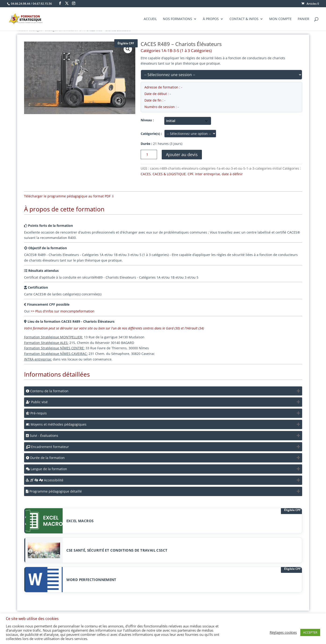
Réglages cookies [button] (283, 632)
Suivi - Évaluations (42, 436)
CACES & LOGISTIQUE (169, 174)
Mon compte (280, 19)
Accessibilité (45, 480)
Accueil (150, 19)
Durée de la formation (45, 458)
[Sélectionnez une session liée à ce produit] (221, 75)
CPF (190, 174)
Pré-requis (36, 413)
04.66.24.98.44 (21, 4)
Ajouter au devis (182, 154)
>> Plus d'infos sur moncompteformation (63, 311)
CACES (146, 174)
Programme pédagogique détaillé (54, 491)
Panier (303, 19)
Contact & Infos (244, 19)
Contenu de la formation (47, 391)
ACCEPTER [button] (310, 632)
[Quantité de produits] (149, 154)
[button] (128, 49)
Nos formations (177, 19)
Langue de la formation (47, 469)
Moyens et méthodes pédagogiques (56, 424)
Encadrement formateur (47, 447)
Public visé (37, 402)
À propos (211, 19)
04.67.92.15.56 (42, 4)
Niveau (146, 120)
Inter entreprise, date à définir (219, 174)
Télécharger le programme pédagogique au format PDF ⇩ (69, 196)
